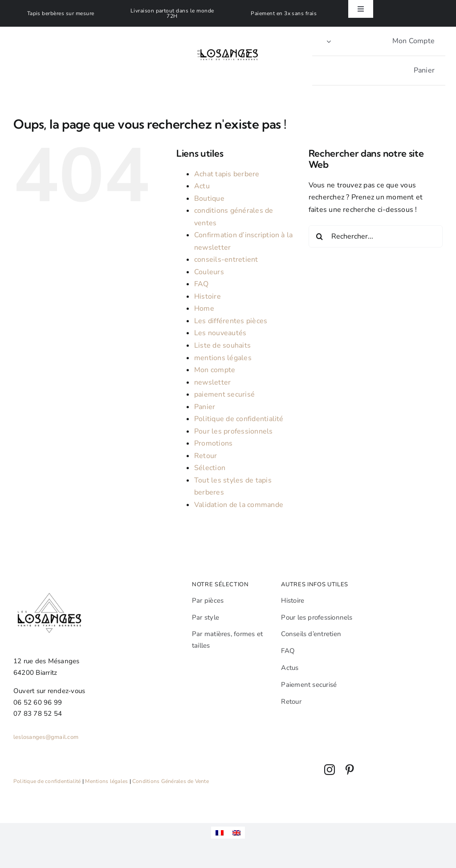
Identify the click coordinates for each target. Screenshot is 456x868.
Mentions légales (106, 781)
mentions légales (223, 358)
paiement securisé (224, 394)
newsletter (212, 382)
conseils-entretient (226, 260)
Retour (206, 456)
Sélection (210, 468)
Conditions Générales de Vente (171, 781)
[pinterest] (350, 770)
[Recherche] (320, 236)
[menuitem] (220, 833)
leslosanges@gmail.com (46, 737)
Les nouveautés (220, 333)
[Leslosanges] (228, 40)
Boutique (209, 199)
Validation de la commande (239, 505)
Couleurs (209, 272)
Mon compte (215, 370)
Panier (205, 407)
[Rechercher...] (376, 236)
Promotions (213, 443)
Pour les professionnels (234, 431)
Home (204, 308)
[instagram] (330, 770)
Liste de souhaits (222, 345)
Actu (202, 186)
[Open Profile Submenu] (329, 41)
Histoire (208, 296)
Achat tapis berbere (227, 174)
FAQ (202, 284)
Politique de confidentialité (239, 419)
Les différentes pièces (231, 321)
